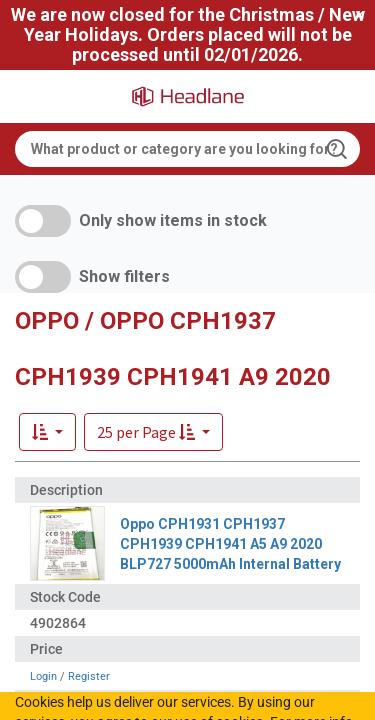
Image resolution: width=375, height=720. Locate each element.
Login (43, 676)
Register (89, 676)
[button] (153, 432)
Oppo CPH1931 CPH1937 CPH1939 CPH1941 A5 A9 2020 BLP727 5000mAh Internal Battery (230, 544)
